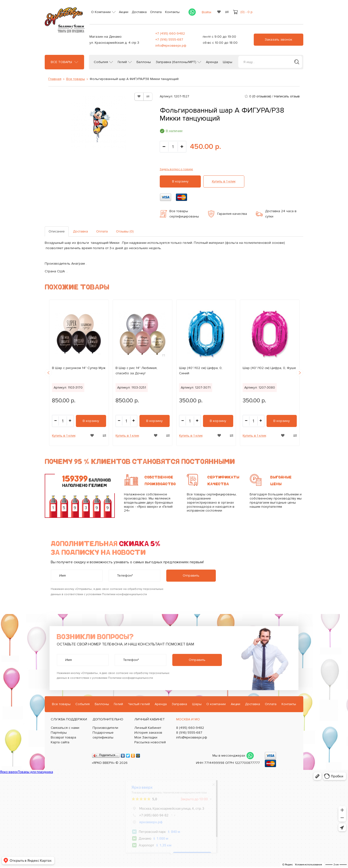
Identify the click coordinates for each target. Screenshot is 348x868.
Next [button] (300, 373)
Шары (228, 62)
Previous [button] (48, 373)
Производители (105, 728)
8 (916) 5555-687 (189, 733)
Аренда (212, 62)
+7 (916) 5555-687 (169, 40)
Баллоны (144, 62)
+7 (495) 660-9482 (170, 33)
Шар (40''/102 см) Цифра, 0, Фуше (269, 368)
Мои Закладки (146, 737)
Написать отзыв (287, 96)
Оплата (156, 12)
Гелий (122, 62)
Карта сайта (60, 742)
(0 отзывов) (262, 96)
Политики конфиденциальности (124, 594)
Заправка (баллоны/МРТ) (176, 62)
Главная (55, 79)
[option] (79, 373)
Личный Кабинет (148, 728)
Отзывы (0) (125, 231)
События (101, 62)
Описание (57, 231)
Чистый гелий (139, 704)
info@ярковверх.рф (171, 46)
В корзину (180, 181)
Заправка (179, 704)
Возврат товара (63, 737)
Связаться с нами (65, 728)
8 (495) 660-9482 (190, 728)
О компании (216, 704)
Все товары (61, 62)
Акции (124, 12)
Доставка (139, 12)
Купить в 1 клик (224, 181)
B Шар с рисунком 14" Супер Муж (79, 368)
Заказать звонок (278, 40)
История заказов (148, 733)
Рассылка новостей (150, 742)
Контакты (172, 12)
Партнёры (59, 733)
